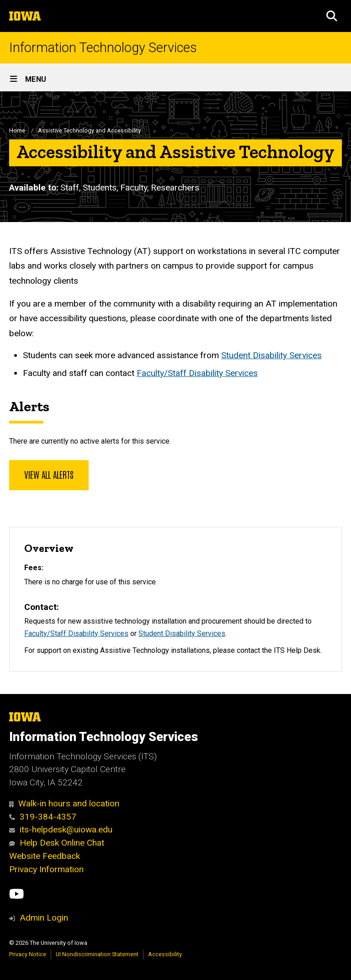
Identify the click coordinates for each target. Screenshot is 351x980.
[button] (332, 16)
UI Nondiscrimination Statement (97, 954)
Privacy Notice (28, 954)
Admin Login (44, 918)
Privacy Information (46, 869)
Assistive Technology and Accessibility (89, 130)
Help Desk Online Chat (57, 843)
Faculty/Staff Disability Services (197, 373)
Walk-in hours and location (64, 803)
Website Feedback (45, 856)
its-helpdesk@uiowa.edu (61, 829)
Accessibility (165, 954)
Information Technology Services (103, 48)
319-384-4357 (43, 817)
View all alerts (49, 474)
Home (17, 130)
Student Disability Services (271, 355)
